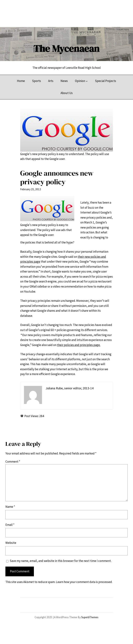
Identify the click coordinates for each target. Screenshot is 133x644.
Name (10, 507)
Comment (13, 462)
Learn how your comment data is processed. (84, 582)
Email (10, 525)
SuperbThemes (90, 617)
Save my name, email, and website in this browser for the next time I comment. (61, 561)
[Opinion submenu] (87, 81)
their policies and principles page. (79, 345)
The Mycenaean (66, 48)
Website (11, 543)
